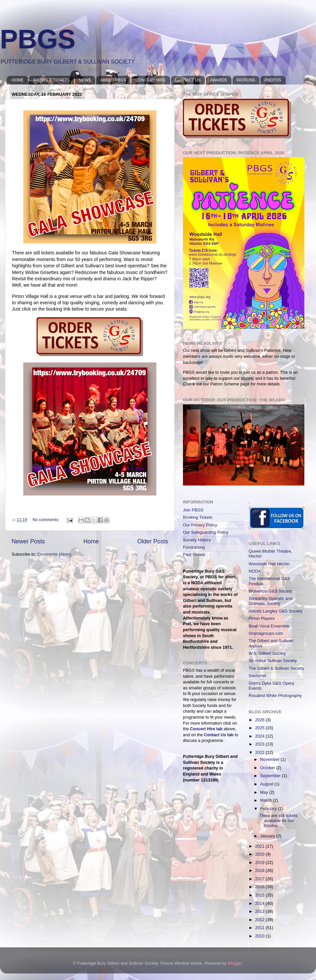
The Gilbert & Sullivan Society (277, 668)
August (267, 784)
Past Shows (194, 555)
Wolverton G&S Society (271, 591)
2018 (260, 871)
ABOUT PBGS (113, 80)
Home (91, 541)
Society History (197, 540)
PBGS (38, 39)
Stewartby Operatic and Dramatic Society (271, 601)
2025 (260, 728)
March (267, 800)
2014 (260, 904)
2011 (260, 928)
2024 (260, 736)
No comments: (47, 520)
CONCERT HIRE (151, 80)
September (271, 776)
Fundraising (194, 547)
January (268, 836)
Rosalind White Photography (275, 696)
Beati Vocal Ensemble (269, 626)
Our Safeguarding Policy (206, 532)
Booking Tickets (198, 517)
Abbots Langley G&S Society (276, 611)
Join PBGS (193, 510)
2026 (260, 720)
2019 (260, 863)
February (269, 809)
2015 (260, 895)
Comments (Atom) (54, 554)
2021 (260, 846)
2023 (260, 744)
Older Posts (153, 541)
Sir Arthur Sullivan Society (273, 661)
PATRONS (246, 80)
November (270, 760)
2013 (260, 911)
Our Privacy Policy (200, 525)
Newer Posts (28, 541)
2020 (260, 854)
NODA (255, 571)
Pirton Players (262, 619)
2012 (260, 920)
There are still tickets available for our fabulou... (278, 821)
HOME (18, 80)
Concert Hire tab (206, 729)
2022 (260, 753)
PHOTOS (273, 80)
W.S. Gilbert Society (267, 653)
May (265, 792)
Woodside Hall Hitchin (269, 564)
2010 (260, 936)
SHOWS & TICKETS (51, 80)
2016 (260, 887)
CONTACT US (188, 80)
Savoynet (258, 676)
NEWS (85, 80)
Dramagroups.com (266, 633)
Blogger (235, 963)
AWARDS (219, 80)
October (268, 768)
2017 (260, 879)
